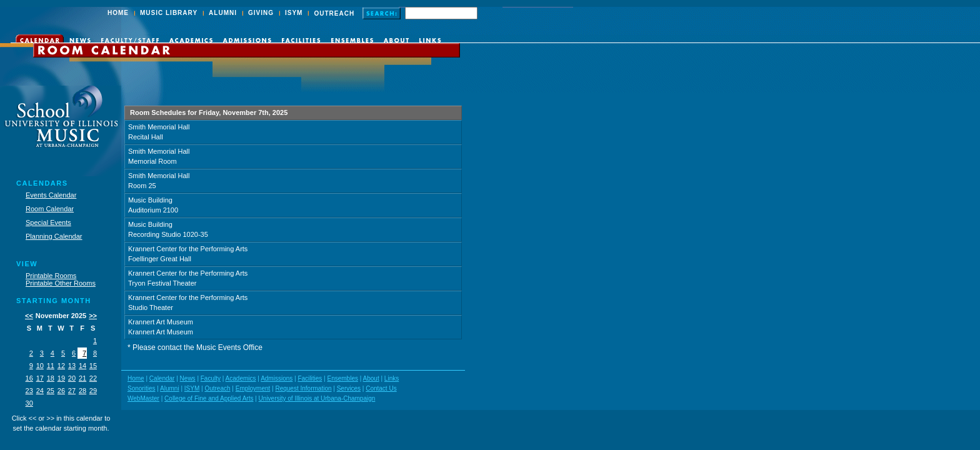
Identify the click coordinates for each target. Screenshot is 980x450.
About (371, 378)
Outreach (217, 388)
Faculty (211, 378)
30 (29, 403)
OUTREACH (334, 13)
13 (72, 366)
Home (136, 378)
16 (29, 378)
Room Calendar (50, 209)
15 (93, 366)
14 (82, 366)
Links (392, 378)
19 (61, 378)
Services (349, 388)
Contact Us (381, 388)
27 (72, 391)
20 (72, 378)
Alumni (170, 388)
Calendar (162, 378)
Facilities (310, 378)
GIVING (261, 13)
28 (82, 391)
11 (51, 366)
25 (51, 391)
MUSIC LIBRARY (169, 13)
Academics (241, 378)
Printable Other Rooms (61, 283)
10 (40, 366)
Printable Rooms (51, 276)
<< (29, 316)
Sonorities (141, 388)
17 (40, 378)
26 (61, 391)
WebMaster (143, 398)
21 (82, 378)
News (188, 378)
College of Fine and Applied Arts (209, 398)
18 (51, 378)
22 (93, 378)
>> (93, 316)
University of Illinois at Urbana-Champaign (317, 398)
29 (93, 391)
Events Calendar (51, 195)
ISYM (294, 13)
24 (40, 391)
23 (29, 391)
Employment (253, 388)
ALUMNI (223, 13)
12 (61, 366)
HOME (118, 13)
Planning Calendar (54, 236)
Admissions (277, 378)
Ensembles (342, 378)
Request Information (303, 388)
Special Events (48, 222)
